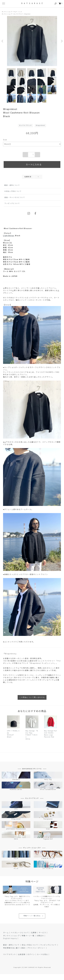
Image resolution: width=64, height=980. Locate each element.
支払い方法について (30, 951)
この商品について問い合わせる (32, 703)
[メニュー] (3, 3)
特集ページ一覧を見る (32, 922)
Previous (3, 41)
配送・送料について (12, 191)
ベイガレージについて (20, 939)
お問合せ (40, 942)
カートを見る (42, 960)
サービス (42, 939)
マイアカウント (10, 960)
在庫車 (34, 939)
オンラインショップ (7, 12)
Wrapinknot (27, 14)
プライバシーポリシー (36, 954)
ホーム (6, 939)
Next (61, 41)
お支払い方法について (13, 197)
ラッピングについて (12, 209)
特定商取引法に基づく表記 (14, 954)
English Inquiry (10, 944)
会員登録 (22, 960)
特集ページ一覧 (28, 942)
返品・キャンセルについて (15, 203)
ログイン (31, 960)
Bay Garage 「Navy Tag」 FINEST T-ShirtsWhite (32, 741)
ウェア (15, 12)
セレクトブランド (18, 14)
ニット (20, 12)
